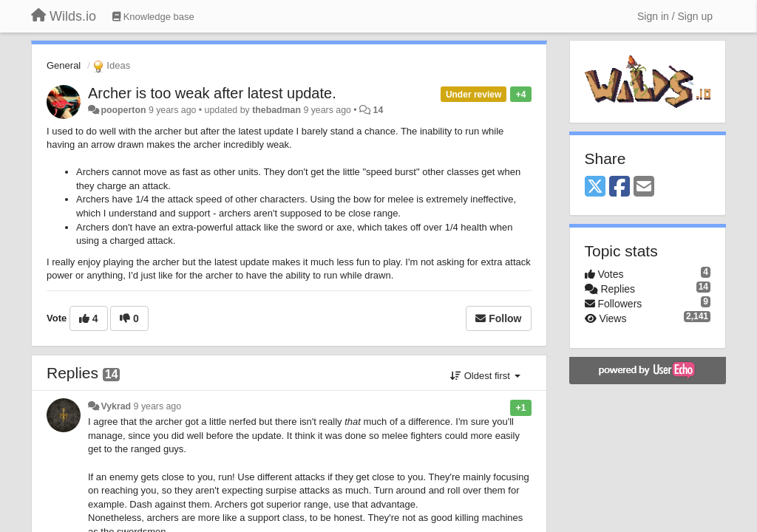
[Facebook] (619, 187)
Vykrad (116, 406)
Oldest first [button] (485, 376)
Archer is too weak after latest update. (212, 93)
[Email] (644, 187)
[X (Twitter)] (595, 187)
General (64, 65)
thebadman (276, 110)
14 (378, 110)
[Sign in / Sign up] (675, 16)
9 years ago (158, 406)
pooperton (123, 110)
